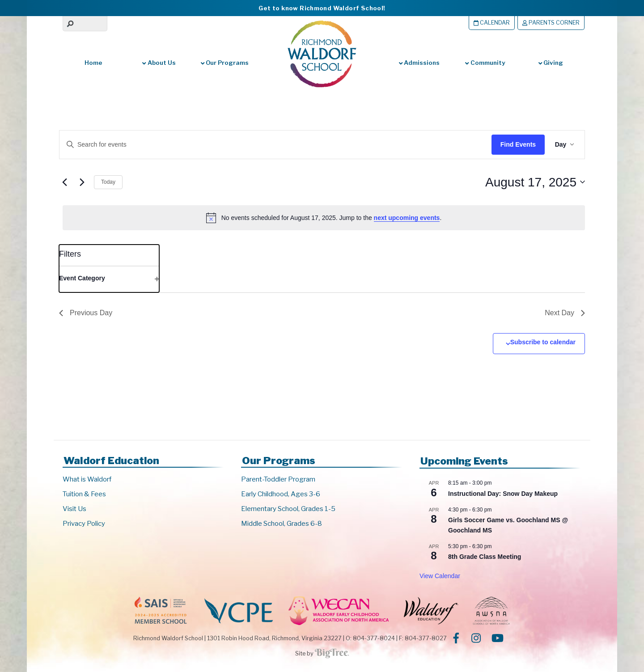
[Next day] (82, 182)
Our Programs (225, 63)
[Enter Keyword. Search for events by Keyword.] (266, 145)
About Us (159, 63)
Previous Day (86, 313)
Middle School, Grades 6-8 (282, 524)
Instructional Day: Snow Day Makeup (503, 494)
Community (485, 63)
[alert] (324, 218)
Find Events (517, 144)
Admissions (419, 63)
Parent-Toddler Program (278, 479)
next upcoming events (407, 218)
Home (93, 63)
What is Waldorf (87, 479)
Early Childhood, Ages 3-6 (281, 494)
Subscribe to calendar (543, 342)
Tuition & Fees (84, 494)
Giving (551, 63)
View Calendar (440, 576)
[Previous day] (64, 182)
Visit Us (74, 509)
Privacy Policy (84, 524)
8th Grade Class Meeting (485, 557)
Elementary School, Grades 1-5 (288, 509)
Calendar (492, 23)
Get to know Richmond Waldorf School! (322, 8)
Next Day (565, 313)
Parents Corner (551, 23)
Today (108, 182)
